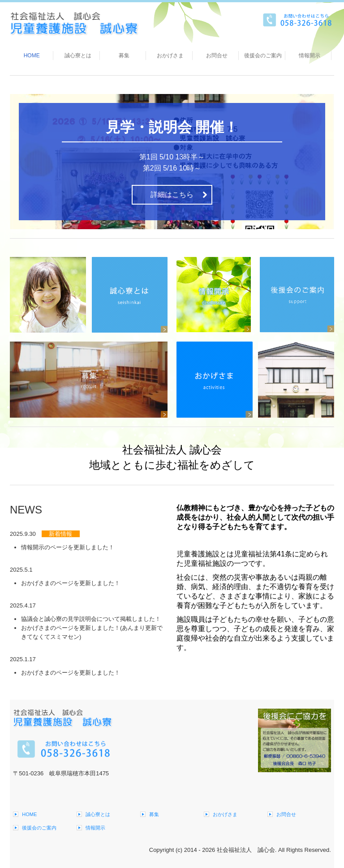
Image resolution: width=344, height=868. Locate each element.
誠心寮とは (78, 56)
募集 (124, 56)
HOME (32, 56)
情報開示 (310, 56)
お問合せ (217, 56)
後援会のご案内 (263, 56)
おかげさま (170, 56)
